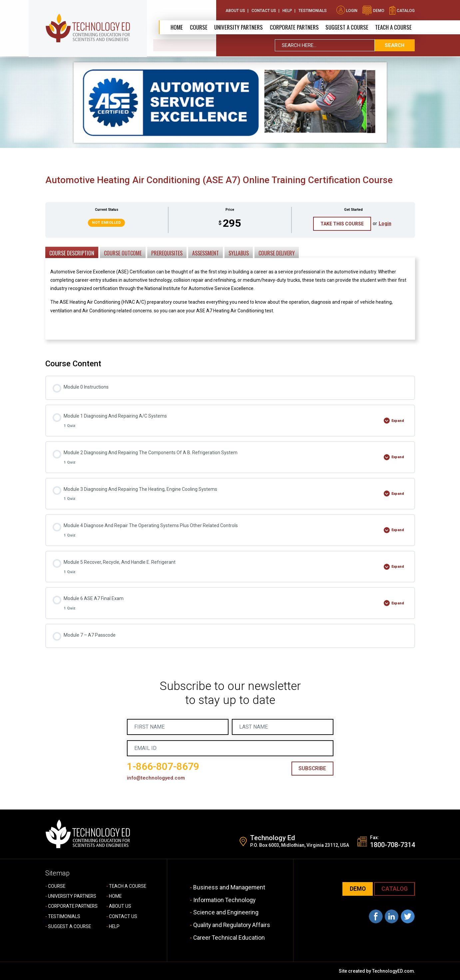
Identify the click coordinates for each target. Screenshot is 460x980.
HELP (114, 927)
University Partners (237, 27)
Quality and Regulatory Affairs (232, 925)
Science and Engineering (226, 913)
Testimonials (313, 10)
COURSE (57, 886)
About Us (235, 10)
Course (197, 27)
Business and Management (229, 888)
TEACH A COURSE (394, 27)
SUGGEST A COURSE (347, 27)
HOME (115, 896)
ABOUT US (120, 906)
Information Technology (225, 900)
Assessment (206, 253)
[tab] (72, 252)
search (395, 46)
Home (176, 27)
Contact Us (264, 10)
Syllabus (239, 253)
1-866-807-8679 (163, 767)
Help (287, 10)
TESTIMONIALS (64, 916)
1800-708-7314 (393, 845)
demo (373, 10)
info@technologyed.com (156, 778)
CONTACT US (123, 916)
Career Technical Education (229, 937)
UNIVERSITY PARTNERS (73, 896)
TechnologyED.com (393, 971)
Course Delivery (277, 253)
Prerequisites (167, 253)
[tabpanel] (230, 296)
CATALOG (394, 889)
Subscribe (312, 769)
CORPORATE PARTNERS (294, 27)
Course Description (72, 253)
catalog (402, 10)
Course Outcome (123, 253)
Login (347, 10)
